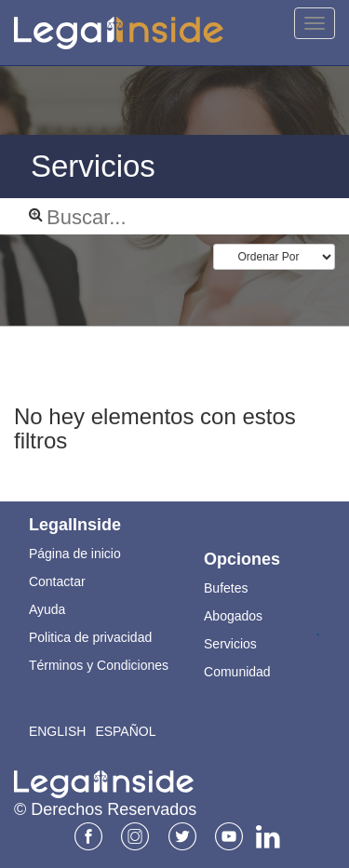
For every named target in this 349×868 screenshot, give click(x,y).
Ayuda (47, 609)
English (57, 731)
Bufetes (226, 588)
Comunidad (237, 672)
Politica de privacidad (90, 637)
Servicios (230, 644)
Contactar (57, 581)
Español (125, 731)
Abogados (233, 616)
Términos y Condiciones (99, 665)
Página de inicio (75, 554)
